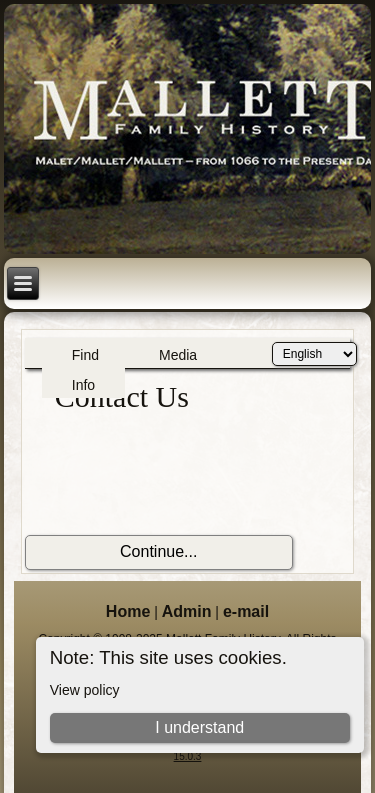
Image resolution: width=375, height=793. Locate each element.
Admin (187, 611)
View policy (85, 690)
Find (85, 355)
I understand (199, 727)
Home (128, 611)
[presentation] (177, 475)
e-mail (246, 611)
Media (178, 355)
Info (83, 385)
